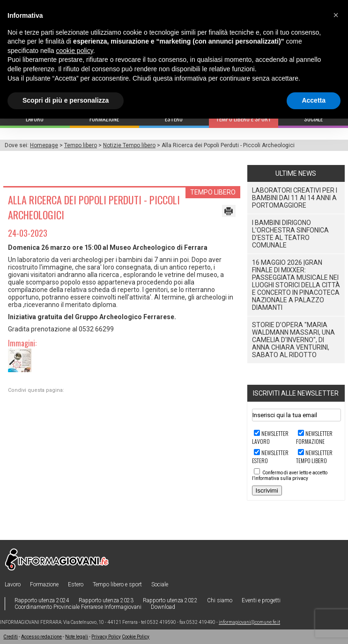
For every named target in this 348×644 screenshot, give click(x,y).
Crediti (11, 637)
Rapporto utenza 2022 (170, 600)
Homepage (44, 145)
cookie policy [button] (75, 51)
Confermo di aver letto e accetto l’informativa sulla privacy (290, 476)
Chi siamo (220, 600)
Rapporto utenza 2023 (106, 600)
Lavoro (13, 584)
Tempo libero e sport (117, 584)
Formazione (44, 584)
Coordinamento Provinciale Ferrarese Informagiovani (78, 607)
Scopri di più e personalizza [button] (66, 100)
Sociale (160, 584)
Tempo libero (81, 145)
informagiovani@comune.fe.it (249, 622)
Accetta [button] (314, 100)
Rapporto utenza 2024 (42, 600)
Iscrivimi (267, 490)
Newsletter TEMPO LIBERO (314, 457)
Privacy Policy (106, 637)
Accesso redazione (41, 637)
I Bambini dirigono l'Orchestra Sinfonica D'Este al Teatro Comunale (290, 234)
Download (163, 607)
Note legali (77, 637)
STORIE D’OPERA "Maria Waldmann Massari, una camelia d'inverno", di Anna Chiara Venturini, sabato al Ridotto (293, 340)
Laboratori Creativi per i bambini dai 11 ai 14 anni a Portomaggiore (295, 198)
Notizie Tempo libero (129, 145)
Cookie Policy (136, 637)
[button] (336, 15)
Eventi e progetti (261, 600)
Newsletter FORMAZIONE (314, 437)
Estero (76, 584)
